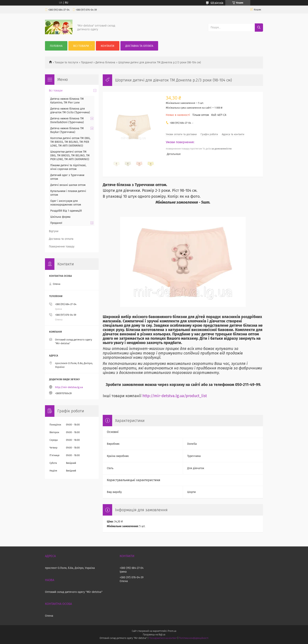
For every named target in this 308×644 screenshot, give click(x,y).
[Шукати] (259, 28)
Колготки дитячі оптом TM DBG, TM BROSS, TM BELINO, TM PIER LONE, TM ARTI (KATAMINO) (70, 142)
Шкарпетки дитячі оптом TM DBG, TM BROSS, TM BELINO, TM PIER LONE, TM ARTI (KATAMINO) (70, 155)
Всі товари (81, 46)
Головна (56, 46)
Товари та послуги (66, 62)
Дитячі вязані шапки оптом (68, 185)
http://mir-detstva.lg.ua (69, 387)
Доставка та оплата (139, 46)
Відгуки (54, 231)
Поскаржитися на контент (163, 638)
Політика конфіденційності (194, 638)
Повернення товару (62, 247)
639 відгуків (217, 3)
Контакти (108, 46)
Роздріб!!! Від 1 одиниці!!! (66, 211)
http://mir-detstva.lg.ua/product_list (175, 396)
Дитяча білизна (105, 62)
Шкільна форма (60, 217)
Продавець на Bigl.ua (154, 635)
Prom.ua (172, 631)
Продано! (87, 62)
